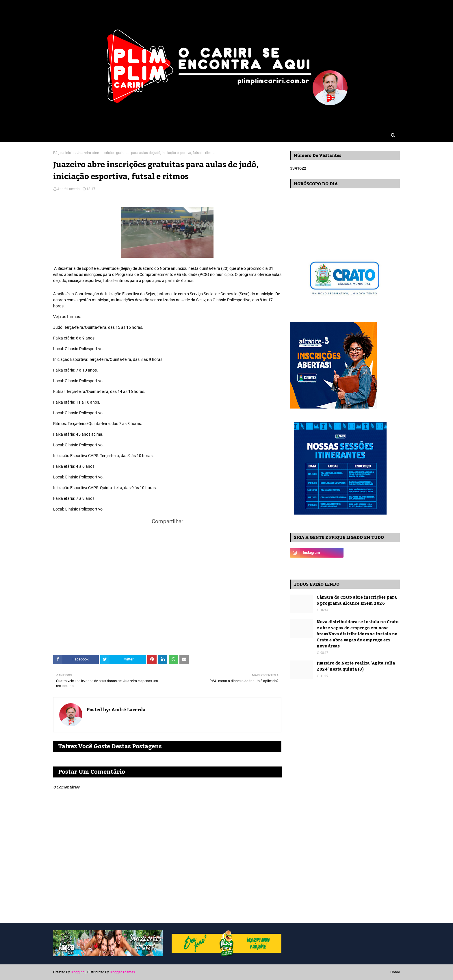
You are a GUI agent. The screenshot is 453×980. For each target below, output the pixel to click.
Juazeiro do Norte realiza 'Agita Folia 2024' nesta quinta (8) (356, 667)
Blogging (78, 972)
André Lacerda (68, 189)
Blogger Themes (122, 972)
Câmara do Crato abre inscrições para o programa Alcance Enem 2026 (357, 601)
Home (395, 972)
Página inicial (64, 153)
